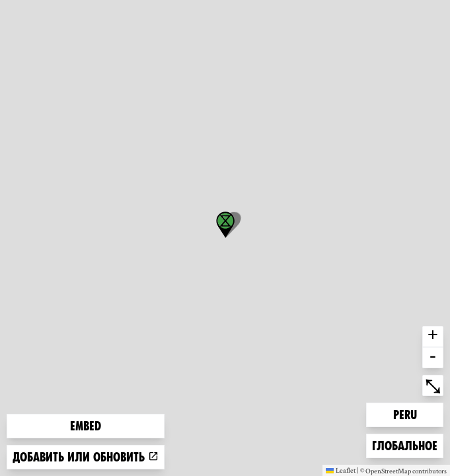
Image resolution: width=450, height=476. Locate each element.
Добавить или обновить (86, 457)
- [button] (433, 358)
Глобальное (404, 445)
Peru (414, 414)
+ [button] (433, 337)
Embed (86, 426)
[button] (225, 225)
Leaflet (341, 470)
